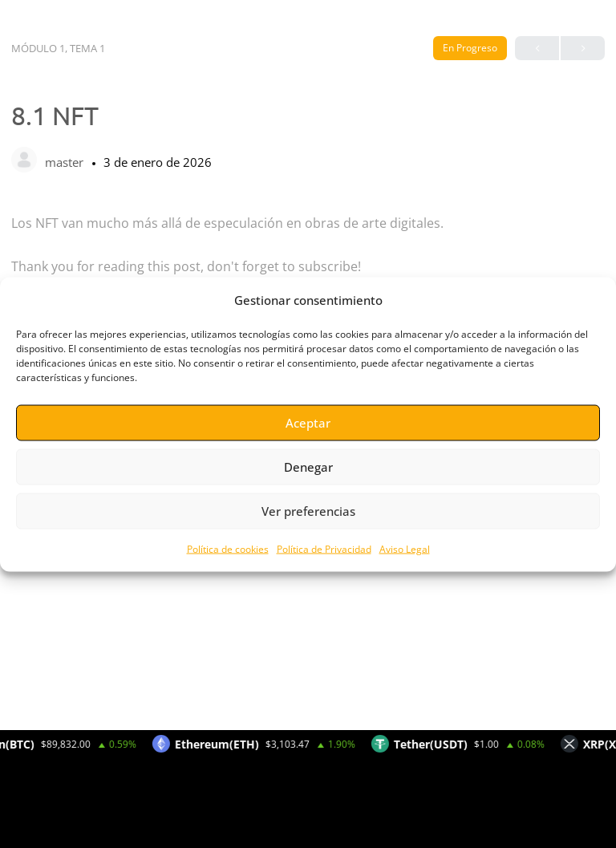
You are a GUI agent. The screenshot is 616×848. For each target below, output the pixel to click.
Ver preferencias (308, 511)
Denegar (308, 467)
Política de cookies (228, 548)
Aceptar (308, 423)
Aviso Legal (405, 548)
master (66, 162)
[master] (24, 161)
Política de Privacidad (324, 548)
